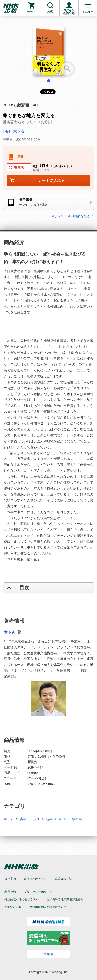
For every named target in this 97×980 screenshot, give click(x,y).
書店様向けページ (35, 879)
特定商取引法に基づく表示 (22, 899)
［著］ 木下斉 (13, 131)
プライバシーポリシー (38, 892)
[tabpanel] (48, 53)
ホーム (9, 819)
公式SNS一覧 (63, 879)
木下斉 (10, 632)
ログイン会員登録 (69, 12)
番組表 (49, 954)
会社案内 (10, 879)
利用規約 (10, 892)
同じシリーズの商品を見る (72, 216)
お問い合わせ (13, 907)
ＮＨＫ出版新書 (70, 819)
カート (31, 12)
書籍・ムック (30, 819)
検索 (50, 12)
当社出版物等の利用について (48, 907)
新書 (49, 819)
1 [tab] (49, 81)
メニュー (88, 12)
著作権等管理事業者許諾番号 (65, 899)
